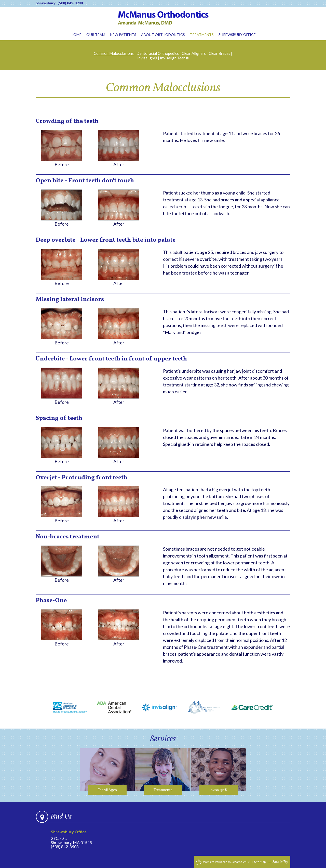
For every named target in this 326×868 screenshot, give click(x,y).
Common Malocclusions (114, 53)
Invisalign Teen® (174, 58)
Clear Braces (219, 53)
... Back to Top (279, 862)
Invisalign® (147, 58)
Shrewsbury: (46, 3)
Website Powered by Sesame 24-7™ (224, 862)
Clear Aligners (194, 53)
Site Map (260, 862)
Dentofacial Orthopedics (158, 53)
